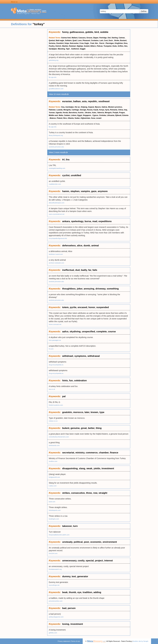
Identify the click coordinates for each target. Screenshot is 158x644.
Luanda (60, 110)
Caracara (82, 38)
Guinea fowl (66, 38)
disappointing (70, 468)
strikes (66, 493)
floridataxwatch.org (55, 569)
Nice (65, 118)
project (99, 561)
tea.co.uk (52, 389)
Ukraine (88, 113)
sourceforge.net (54, 585)
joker (80, 289)
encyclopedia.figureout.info (58, 238)
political (78, 542)
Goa (63, 107)
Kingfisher (119, 43)
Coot (106, 40)
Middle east (53, 115)
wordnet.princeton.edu (56, 147)
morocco (78, 412)
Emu (126, 43)
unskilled (76, 175)
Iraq (125, 110)
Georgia (83, 110)
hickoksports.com (55, 510)
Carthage (75, 110)
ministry (80, 453)
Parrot (102, 43)
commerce (92, 453)
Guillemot (75, 49)
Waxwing (61, 49)
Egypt (80, 115)
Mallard (74, 38)
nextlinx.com (53, 461)
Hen (126, 46)
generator (83, 576)
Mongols (108, 113)
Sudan (77, 118)
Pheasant (86, 40)
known (94, 412)
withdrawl (68, 356)
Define (144, 11)
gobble (89, 32)
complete (102, 332)
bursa (88, 221)
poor (87, 542)
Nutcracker (74, 43)
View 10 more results (59, 94)
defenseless (69, 246)
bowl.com (52, 502)
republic (93, 101)
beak (65, 592)
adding (97, 592)
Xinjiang (84, 107)
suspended (103, 307)
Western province (115, 107)
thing (99, 428)
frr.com (51, 349)
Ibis (97, 43)
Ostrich (58, 46)
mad (95, 221)
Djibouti (118, 115)
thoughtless (69, 289)
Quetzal (52, 40)
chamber (104, 453)
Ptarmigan (110, 43)
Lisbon (74, 115)
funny (65, 32)
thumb (73, 592)
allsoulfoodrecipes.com (57, 203)
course (112, 332)
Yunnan (52, 113)
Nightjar (80, 46)
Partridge (103, 38)
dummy (66, 576)
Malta (61, 115)
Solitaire (68, 40)
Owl (109, 38)
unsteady (67, 542)
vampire (85, 191)
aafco (65, 332)
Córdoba (102, 115)
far (90, 270)
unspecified (88, 332)
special (90, 561)
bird (97, 32)
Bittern (93, 46)
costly (81, 561)
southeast (104, 101)
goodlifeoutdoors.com (56, 89)
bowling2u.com (54, 519)
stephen (75, 191)
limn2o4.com (53, 553)
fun (71, 381)
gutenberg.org (54, 60)
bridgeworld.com (54, 477)
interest (108, 561)
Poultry (52, 46)
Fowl (92, 43)
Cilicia (121, 110)
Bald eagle (60, 40)
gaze (94, 191)
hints (65, 381)
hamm (66, 191)
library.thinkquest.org (56, 135)
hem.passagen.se (55, 340)
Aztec (94, 113)
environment (110, 542)
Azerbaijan (70, 107)
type (102, 412)
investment (108, 468)
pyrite (73, 307)
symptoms (80, 356)
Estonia (125, 115)
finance (114, 453)
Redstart (72, 46)
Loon (80, 40)
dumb (87, 246)
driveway (100, 289)
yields (97, 468)
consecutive (78, 493)
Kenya (102, 110)
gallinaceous (77, 32)
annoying (89, 289)
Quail (75, 40)
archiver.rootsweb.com (56, 263)
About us (14, 2)
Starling (115, 38)
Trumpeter (108, 46)
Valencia (101, 113)
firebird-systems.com (56, 405)
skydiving (75, 332)
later (87, 412)
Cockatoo (95, 40)
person (72, 608)
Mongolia (67, 110)
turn (75, 526)
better (91, 428)
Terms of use (76, 641)
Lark (101, 40)
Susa (93, 118)
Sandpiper (53, 49)
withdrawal (94, 356)
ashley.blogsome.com (56, 617)
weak (89, 468)
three (89, 493)
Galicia (104, 107)
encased (82, 307)
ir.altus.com (53, 486)
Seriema (52, 43)
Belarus (53, 118)
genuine (75, 428)
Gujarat (91, 107)
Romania (114, 110)
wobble (104, 32)
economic (96, 542)
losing (66, 624)
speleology (77, 221)
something (113, 289)
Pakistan (52, 110)
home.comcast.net (55, 324)
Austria (81, 113)
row (95, 493)
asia (84, 101)
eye (79, 592)
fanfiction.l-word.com (56, 254)
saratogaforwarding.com (57, 168)
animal (95, 246)
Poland (59, 118)
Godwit (87, 46)
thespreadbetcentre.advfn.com (59, 535)
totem (65, 307)
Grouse (89, 38)
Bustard (123, 40)
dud (77, 270)
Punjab (115, 113)
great (84, 428)
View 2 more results (58, 152)
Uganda (59, 113)
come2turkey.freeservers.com (59, 437)
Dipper (96, 38)
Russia (90, 110)
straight (103, 493)
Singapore (87, 115)
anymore (103, 191)
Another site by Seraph (140, 641)
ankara (66, 221)
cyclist (66, 175)
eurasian (67, 101)
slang (82, 468)
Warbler (65, 46)
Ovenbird (60, 43)
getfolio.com (53, 633)
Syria (107, 110)
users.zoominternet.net (57, 214)
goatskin (67, 412)
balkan (77, 101)
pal (64, 396)
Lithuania (111, 115)
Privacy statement (64, 641)
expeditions (105, 221)
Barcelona (73, 113)
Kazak (96, 110)
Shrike (117, 40)
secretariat (68, 453)
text (74, 576)
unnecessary (69, 561)
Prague (122, 113)
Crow (82, 43)
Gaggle (83, 49)
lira (68, 160)
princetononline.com (56, 601)
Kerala (65, 113)
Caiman (122, 38)
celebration (80, 381)
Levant (99, 118)
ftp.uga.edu (53, 77)
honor (92, 307)
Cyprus (95, 115)
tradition (87, 592)
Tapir (68, 49)
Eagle (87, 43)
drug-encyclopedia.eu (56, 365)
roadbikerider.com (55, 184)
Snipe (67, 43)
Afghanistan (85, 118)
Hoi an (77, 107)
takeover (67, 526)
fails (95, 270)
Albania (71, 118)
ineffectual (68, 270)
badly (84, 270)
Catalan (67, 115)
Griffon (120, 46)
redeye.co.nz (53, 421)
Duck (111, 40)
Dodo (115, 46)
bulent (66, 428)
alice (80, 246)
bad (64, 608)
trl (63, 160)
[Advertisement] (24, 71)
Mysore (98, 107)
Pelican (100, 46)
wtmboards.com (54, 445)
